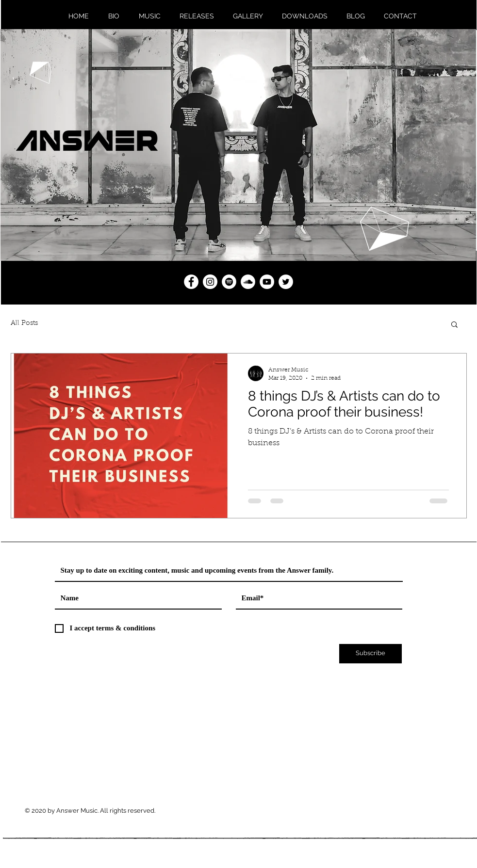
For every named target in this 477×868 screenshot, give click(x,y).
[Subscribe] (370, 654)
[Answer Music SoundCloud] (248, 282)
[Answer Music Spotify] (229, 282)
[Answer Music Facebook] (191, 282)
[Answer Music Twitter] (286, 282)
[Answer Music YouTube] (267, 282)
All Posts (24, 323)
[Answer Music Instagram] (210, 282)
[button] (454, 325)
